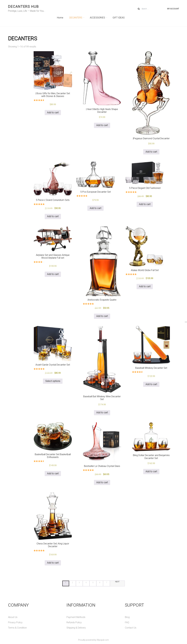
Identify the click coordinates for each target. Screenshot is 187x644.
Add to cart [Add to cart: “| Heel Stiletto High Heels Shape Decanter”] (102, 125)
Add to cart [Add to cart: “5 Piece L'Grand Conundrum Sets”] (53, 216)
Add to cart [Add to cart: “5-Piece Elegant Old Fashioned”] (145, 204)
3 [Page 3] (79, 583)
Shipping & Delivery (76, 628)
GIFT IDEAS (119, 18)
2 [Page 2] (73, 583)
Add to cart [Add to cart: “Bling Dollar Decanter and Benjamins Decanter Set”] (151, 471)
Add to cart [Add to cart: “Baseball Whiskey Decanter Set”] (151, 384)
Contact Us (131, 628)
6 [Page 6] (100, 583)
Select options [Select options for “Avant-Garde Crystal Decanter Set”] (53, 381)
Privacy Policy (15, 622)
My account (173, 9)
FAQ (127, 622)
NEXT (117, 582)
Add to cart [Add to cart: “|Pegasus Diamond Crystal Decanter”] (151, 152)
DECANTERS (77, 18)
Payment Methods (76, 617)
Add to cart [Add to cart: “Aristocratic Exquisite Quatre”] (102, 316)
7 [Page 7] (107, 583)
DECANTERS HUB (23, 7)
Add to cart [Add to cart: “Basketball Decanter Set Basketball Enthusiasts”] (53, 474)
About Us (13, 617)
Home (60, 18)
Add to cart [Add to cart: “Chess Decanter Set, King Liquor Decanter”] (53, 563)
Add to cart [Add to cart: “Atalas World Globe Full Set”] (145, 286)
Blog (127, 617)
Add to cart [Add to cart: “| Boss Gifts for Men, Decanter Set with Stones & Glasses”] (53, 113)
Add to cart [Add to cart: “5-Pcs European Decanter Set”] (95, 208)
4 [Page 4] (86, 583)
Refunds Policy (74, 622)
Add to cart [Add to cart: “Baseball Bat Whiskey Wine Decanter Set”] (102, 413)
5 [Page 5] (93, 583)
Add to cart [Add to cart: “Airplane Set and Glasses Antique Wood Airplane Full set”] (53, 274)
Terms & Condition (17, 628)
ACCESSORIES (98, 18)
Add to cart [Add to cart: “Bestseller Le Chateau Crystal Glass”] (102, 482)
